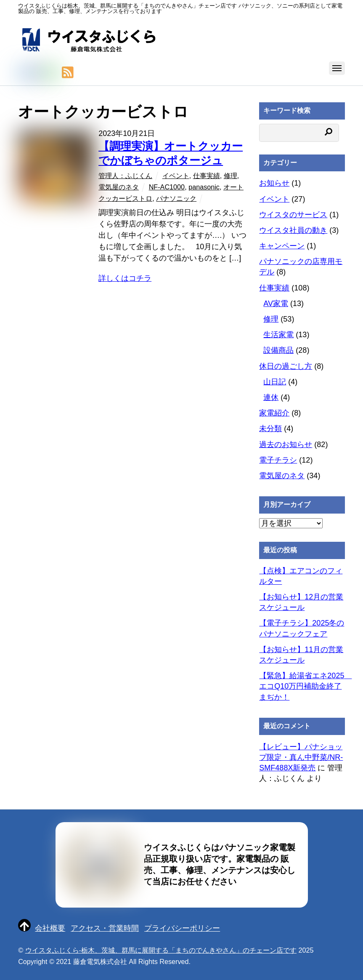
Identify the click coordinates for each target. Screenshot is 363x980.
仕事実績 (207, 176)
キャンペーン (282, 246)
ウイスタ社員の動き (293, 230)
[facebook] (37, 73)
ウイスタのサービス (293, 215)
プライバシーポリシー (182, 928)
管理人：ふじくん (125, 176)
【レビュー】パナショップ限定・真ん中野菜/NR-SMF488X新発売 (301, 757)
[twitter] (23, 73)
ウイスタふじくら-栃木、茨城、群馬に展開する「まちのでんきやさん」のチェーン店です (161, 950)
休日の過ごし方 (286, 366)
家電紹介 (274, 413)
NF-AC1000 (167, 187)
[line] (52, 73)
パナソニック (176, 198)
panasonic (204, 187)
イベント (176, 176)
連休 (271, 397)
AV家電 (276, 304)
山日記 (275, 382)
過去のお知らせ (286, 445)
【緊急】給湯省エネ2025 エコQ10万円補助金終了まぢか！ (305, 686)
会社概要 (50, 928)
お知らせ (274, 183)
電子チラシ (278, 460)
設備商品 (278, 350)
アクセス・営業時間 (105, 928)
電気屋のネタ (119, 187)
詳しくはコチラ (125, 278)
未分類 (270, 429)
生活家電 (278, 335)
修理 (231, 176)
